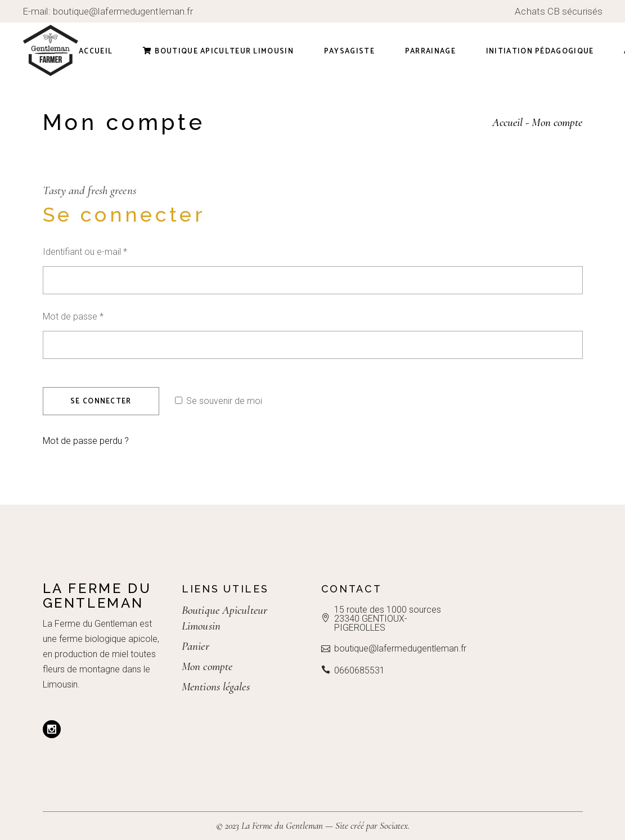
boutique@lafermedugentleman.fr (123, 11)
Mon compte (207, 666)
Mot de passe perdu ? (86, 441)
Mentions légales (216, 687)
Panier (195, 646)
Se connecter (101, 401)
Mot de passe (94, 315)
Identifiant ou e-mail (106, 251)
